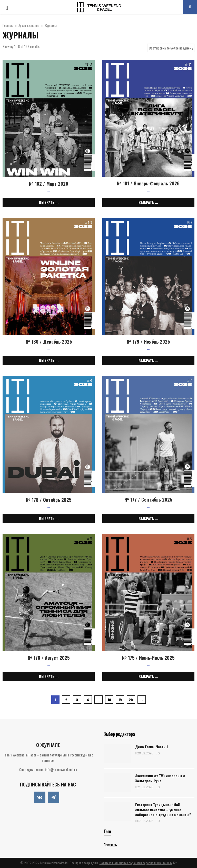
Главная (8, 25)
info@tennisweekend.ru (61, 769)
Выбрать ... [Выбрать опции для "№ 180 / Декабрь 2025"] (49, 360)
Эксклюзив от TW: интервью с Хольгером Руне (160, 778)
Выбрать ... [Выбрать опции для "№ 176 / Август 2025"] (49, 676)
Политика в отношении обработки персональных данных (136, 863)
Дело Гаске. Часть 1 (151, 747)
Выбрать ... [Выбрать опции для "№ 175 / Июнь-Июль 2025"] (148, 676)
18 (109, 700)
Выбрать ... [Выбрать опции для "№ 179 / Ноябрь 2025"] (148, 360)
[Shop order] (171, 48)
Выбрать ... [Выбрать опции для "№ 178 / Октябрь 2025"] (49, 518)
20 (131, 700)
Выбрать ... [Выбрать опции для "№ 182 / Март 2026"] (49, 202)
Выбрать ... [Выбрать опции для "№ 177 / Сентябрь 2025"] (148, 518)
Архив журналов (29, 25)
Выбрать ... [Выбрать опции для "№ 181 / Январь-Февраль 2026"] (148, 202)
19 (120, 700)
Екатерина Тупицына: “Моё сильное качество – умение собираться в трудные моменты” (163, 809)
